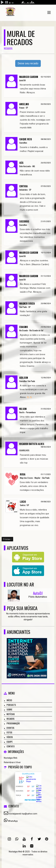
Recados (11, 719)
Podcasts (11, 705)
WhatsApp (13, 821)
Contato (11, 746)
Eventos (10, 728)
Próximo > (7, 539)
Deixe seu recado (28, 63)
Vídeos (10, 737)
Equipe (10, 742)
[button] (49, 13)
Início (9, 700)
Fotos (9, 732)
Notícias (11, 714)
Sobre (9, 709)
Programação (13, 723)
